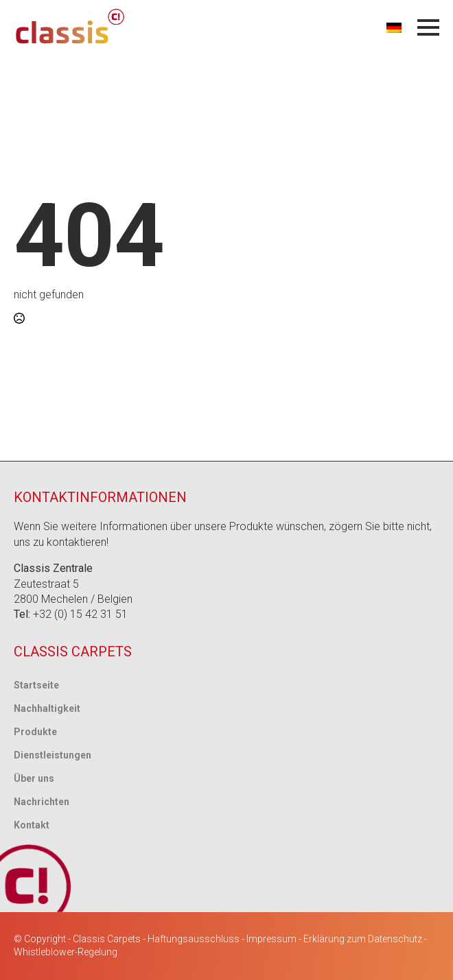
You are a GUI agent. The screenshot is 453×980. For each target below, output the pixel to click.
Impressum (271, 939)
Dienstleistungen (53, 755)
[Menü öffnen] (428, 27)
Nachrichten (42, 802)
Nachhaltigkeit (47, 708)
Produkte (35, 732)
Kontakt (32, 825)
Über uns (34, 778)
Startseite (36, 685)
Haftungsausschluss (194, 939)
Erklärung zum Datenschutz (363, 939)
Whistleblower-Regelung (66, 952)
